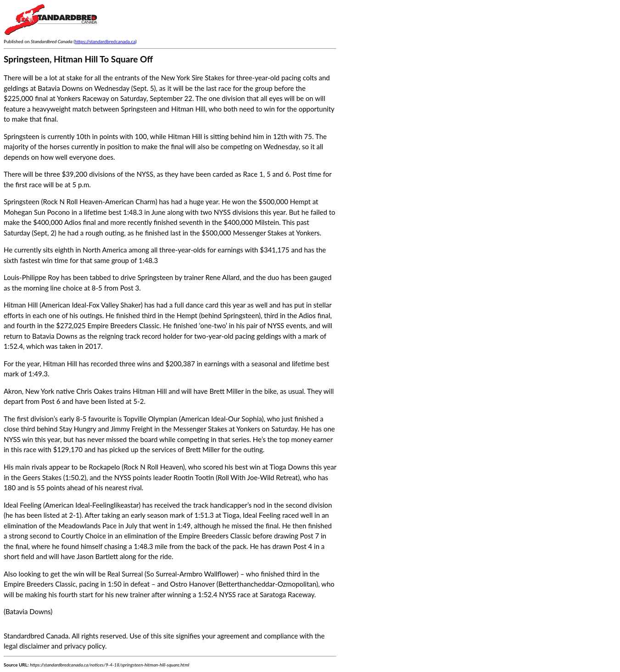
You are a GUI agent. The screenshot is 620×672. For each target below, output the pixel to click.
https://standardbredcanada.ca (105, 41)
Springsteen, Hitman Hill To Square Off (78, 59)
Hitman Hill (21, 305)
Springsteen (22, 202)
